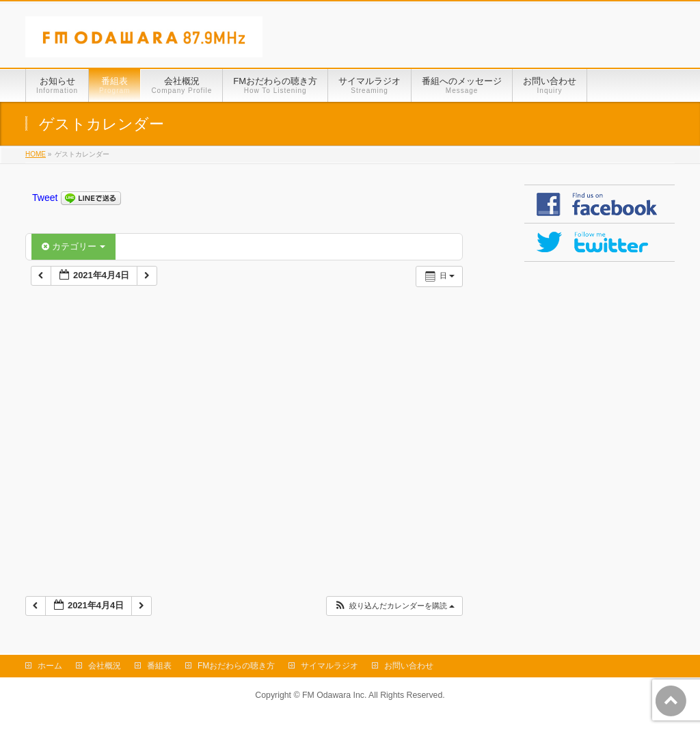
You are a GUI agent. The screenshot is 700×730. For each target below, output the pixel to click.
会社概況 (105, 666)
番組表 (159, 666)
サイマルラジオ (329, 666)
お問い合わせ (409, 666)
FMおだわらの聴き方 (236, 666)
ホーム (50, 666)
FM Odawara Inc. (334, 695)
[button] (394, 606)
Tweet (45, 198)
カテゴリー (73, 246)
